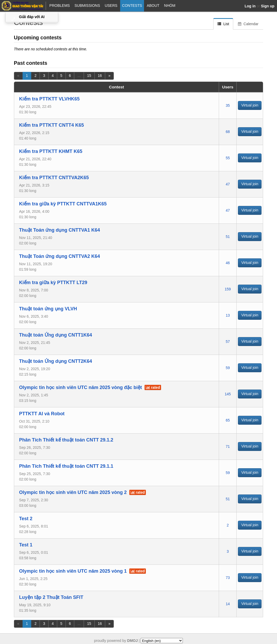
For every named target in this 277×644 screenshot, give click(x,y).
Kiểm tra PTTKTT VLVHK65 (49, 99)
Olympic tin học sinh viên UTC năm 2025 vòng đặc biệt (81, 387)
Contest (116, 87)
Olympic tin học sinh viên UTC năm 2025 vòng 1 (73, 571)
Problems (60, 6)
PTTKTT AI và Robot (42, 414)
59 (228, 368)
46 (228, 263)
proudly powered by (116, 641)
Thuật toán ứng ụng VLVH (48, 309)
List (223, 24)
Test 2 (26, 519)
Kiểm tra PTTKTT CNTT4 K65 (52, 125)
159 (228, 289)
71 (228, 446)
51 (228, 237)
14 (228, 604)
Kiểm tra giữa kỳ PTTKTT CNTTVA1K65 (63, 204)
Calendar (248, 24)
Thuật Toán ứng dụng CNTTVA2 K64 (60, 256)
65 (228, 420)
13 (228, 315)
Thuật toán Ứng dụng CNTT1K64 (56, 335)
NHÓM (170, 6)
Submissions (87, 6)
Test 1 (26, 545)
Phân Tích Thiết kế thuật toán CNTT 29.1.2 (66, 440)
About (153, 6)
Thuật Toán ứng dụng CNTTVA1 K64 (60, 230)
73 (228, 578)
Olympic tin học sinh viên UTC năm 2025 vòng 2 (73, 492)
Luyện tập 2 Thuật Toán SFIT (51, 597)
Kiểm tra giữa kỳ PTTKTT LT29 (53, 283)
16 (100, 76)
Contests (132, 6)
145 (228, 394)
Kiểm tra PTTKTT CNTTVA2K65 (54, 178)
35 (228, 105)
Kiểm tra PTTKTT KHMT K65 (51, 151)
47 (228, 184)
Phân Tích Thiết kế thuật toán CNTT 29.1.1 (66, 466)
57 (228, 342)
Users (111, 6)
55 (228, 158)
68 (228, 132)
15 (89, 76)
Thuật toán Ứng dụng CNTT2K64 (56, 361)
